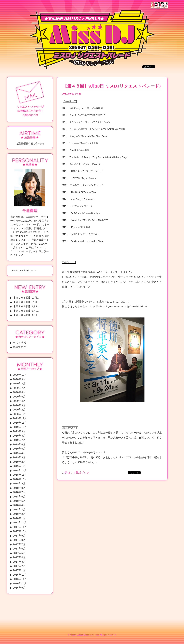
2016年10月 (20, 583)
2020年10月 (20, 375)
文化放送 (160, 5)
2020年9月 (19, 379)
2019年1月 (19, 466)
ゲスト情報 (20, 343)
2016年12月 (20, 575)
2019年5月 (19, 449)
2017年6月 (19, 549)
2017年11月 (20, 527)
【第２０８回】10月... (26, 298)
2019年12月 (20, 418)
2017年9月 (19, 536)
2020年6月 (19, 392)
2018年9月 (19, 483)
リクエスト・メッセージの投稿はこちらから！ (30, 99)
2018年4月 (19, 505)
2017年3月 (19, 562)
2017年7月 (19, 544)
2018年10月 (20, 479)
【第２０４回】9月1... (26, 315)
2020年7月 (19, 388)
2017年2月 (19, 566)
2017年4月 (19, 557)
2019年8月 (19, 436)
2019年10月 (20, 427)
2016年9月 (19, 588)
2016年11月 (20, 579)
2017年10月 (20, 531)
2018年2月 (19, 514)
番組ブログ (20, 347)
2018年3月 (19, 510)
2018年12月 (20, 471)
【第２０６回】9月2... (26, 306)
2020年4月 (19, 401)
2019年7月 (19, 440)
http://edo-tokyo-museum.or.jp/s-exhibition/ (119, 307)
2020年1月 (19, 414)
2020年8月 (19, 383)
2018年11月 (20, 475)
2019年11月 (20, 423)
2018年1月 (19, 518)
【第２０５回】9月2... (26, 311)
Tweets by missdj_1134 (23, 271)
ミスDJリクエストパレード (92, 44)
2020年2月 (19, 410)
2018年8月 (19, 488)
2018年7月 (19, 492)
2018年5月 (19, 501)
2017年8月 (19, 540)
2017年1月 (19, 570)
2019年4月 (19, 453)
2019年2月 (19, 462)
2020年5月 (19, 397)
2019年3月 (19, 457)
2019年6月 (19, 444)
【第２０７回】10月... (26, 302)
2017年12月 (20, 523)
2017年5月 (19, 553)
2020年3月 (19, 405)
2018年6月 (19, 497)
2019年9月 (19, 431)
